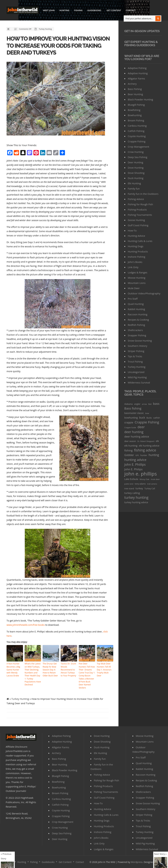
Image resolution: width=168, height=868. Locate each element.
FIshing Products (137, 210)
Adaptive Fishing (137, 68)
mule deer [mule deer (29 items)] (155, 479)
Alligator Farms (136, 78)
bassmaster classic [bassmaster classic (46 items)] (134, 413)
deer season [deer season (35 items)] (130, 441)
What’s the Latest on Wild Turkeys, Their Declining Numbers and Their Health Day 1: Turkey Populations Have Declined (33, 674)
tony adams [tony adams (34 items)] (140, 484)
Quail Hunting (136, 304)
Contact (131, 10)
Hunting (64, 10)
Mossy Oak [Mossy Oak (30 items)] (144, 479)
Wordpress (137, 858)
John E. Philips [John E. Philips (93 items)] (133, 469)
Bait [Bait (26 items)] (150, 404)
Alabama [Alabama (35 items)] (129, 404)
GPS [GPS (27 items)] (137, 455)
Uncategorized (136, 372)
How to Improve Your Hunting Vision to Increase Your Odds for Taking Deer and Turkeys (59, 45)
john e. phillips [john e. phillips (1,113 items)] (141, 474)
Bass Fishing (135, 89)
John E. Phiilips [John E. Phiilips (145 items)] (135, 464)
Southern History (138, 346)
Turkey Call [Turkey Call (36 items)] (150, 489)
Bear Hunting (135, 94)
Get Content (114, 10)
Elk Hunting (134, 183)
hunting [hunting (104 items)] (154, 455)
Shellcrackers (135, 330)
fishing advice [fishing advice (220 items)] (145, 450)
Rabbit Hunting (136, 309)
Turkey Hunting (45, 29)
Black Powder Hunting (140, 99)
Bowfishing (134, 110)
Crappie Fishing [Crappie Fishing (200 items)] (147, 422)
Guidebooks (94, 11)
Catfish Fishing (136, 131)
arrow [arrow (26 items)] (144, 404)
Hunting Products (138, 251)
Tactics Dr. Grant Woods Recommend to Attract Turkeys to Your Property (69, 669)
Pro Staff (133, 299)
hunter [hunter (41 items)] (144, 455)
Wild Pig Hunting (137, 377)
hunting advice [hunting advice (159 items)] (135, 460)
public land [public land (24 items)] (129, 484)
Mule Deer (134, 288)
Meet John (49, 10)
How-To (132, 230)
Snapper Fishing (137, 335)
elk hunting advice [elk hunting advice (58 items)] (149, 446)
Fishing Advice (136, 199)
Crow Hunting (136, 152)
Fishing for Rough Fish (140, 204)
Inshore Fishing (136, 257)
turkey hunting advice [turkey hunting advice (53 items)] (136, 502)
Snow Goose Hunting (140, 341)
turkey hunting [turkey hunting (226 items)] (136, 497)
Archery (132, 84)
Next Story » (160, 854)
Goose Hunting (136, 220)
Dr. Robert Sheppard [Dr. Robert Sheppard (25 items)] (146, 441)
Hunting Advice (136, 236)
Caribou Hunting (137, 126)
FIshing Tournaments (140, 215)
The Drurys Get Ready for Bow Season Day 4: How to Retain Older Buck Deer (50, 669)
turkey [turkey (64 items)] (139, 488)
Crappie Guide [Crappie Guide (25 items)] (130, 427)
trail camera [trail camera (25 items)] (152, 484)
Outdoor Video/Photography (144, 293)
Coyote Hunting (137, 136)
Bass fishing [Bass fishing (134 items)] (133, 408)
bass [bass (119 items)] (156, 404)
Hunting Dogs (136, 246)
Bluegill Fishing (136, 105)
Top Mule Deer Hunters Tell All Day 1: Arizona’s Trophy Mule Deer (104, 669)
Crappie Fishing (137, 141)
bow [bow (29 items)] (147, 413)
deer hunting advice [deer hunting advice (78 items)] (137, 437)
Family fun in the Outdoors (143, 194)
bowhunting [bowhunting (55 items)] (131, 418)
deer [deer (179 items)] (141, 427)
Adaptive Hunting (138, 73)
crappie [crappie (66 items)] (129, 422)
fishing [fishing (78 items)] (128, 450)
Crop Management (138, 147)
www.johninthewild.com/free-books (26, 625)
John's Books (135, 262)
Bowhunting (135, 115)
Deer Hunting (136, 162)
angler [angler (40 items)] (137, 404)
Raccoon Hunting (138, 314)
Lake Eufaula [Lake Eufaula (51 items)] (131, 479)
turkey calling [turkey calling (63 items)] (132, 493)
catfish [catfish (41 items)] (157, 418)
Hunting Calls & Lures (140, 241)
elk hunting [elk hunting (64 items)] (131, 446)
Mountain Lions (137, 283)
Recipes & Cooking (138, 320)
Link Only (133, 267)
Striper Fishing (136, 351)
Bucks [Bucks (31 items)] (149, 418)
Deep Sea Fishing (138, 157)
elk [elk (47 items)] (157, 441)
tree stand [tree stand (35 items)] (129, 489)
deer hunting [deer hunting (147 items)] (134, 432)
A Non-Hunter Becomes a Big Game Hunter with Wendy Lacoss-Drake (13, 669)
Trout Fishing (135, 362)
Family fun (134, 189)
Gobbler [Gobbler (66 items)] (129, 455)
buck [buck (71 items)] (142, 418)
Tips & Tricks (135, 356)
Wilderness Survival (139, 382)
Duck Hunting (136, 178)
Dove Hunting (136, 168)
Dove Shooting (136, 173)
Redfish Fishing (136, 325)
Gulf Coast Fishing (138, 225)
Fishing (78, 10)
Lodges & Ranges (138, 272)
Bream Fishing (136, 120)
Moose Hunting (137, 278)
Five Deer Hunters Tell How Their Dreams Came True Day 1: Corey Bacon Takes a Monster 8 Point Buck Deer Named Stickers (87, 674)
